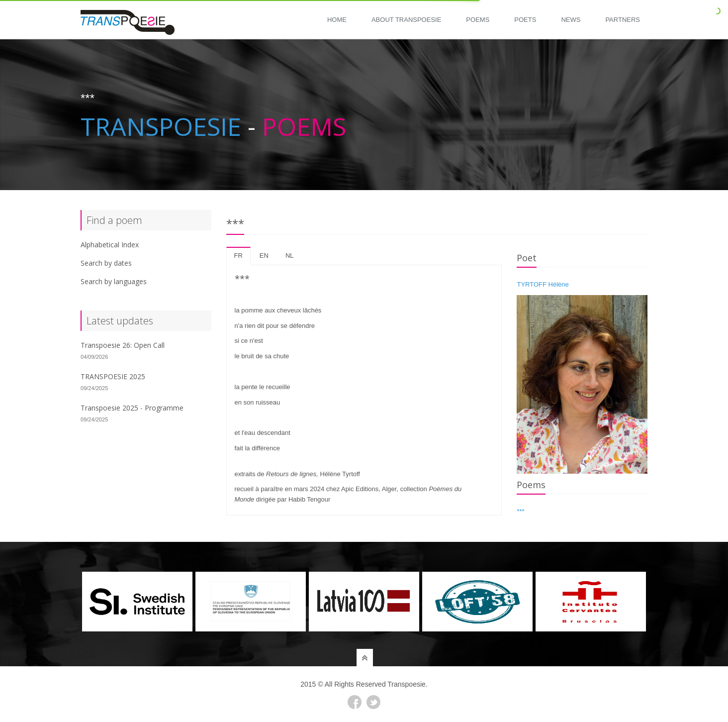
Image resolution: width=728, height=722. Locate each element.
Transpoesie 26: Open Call (123, 345)
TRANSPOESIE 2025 (113, 376)
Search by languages (114, 281)
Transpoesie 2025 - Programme (132, 408)
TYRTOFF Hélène (543, 284)
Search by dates (106, 263)
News (571, 20)
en (264, 256)
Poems (478, 20)
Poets (525, 20)
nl (290, 256)
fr (238, 256)
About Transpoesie (406, 20)
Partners (623, 20)
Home (337, 20)
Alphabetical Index (110, 245)
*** (520, 511)
